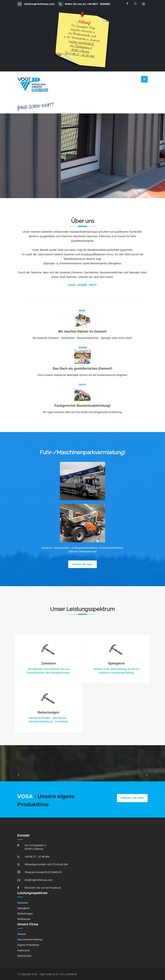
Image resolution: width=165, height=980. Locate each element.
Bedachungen (25, 914)
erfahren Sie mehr (132, 798)
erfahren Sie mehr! (82, 564)
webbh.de (71, 974)
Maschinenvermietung (30, 939)
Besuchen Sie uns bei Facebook (43, 888)
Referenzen (24, 919)
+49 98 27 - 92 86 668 (37, 857)
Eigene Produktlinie (28, 945)
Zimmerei (23, 903)
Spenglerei (23, 908)
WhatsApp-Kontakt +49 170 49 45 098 (46, 864)
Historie (22, 934)
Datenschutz (24, 956)
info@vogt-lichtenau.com (36, 4)
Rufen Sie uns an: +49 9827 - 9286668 (84, 4)
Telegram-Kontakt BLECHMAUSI (43, 872)
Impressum (24, 950)
